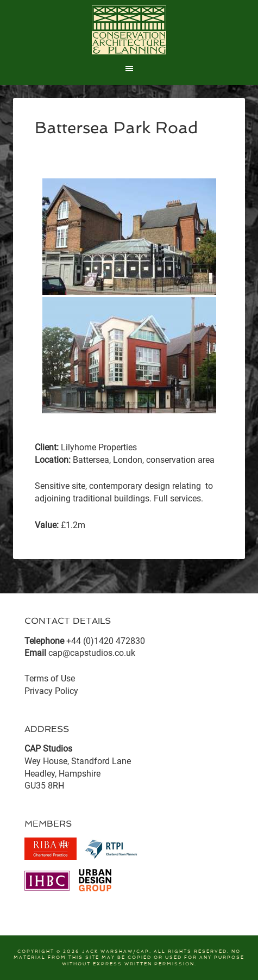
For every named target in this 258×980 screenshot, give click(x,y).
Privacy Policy (51, 691)
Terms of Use (50, 678)
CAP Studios (129, 30)
